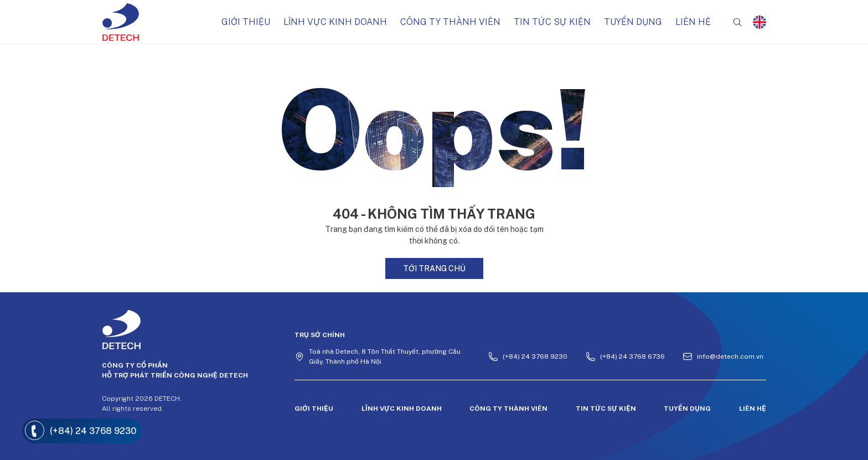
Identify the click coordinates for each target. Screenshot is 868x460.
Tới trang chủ (434, 268)
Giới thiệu (246, 22)
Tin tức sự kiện (552, 22)
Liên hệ (693, 22)
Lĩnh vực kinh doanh (335, 22)
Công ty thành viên (450, 22)
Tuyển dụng (633, 22)
